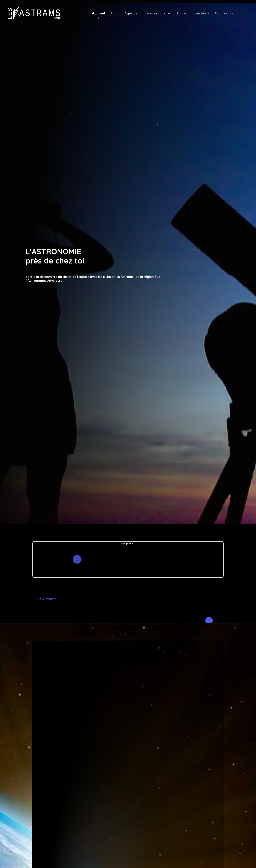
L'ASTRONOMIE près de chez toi (55, 256)
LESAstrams (46, 599)
